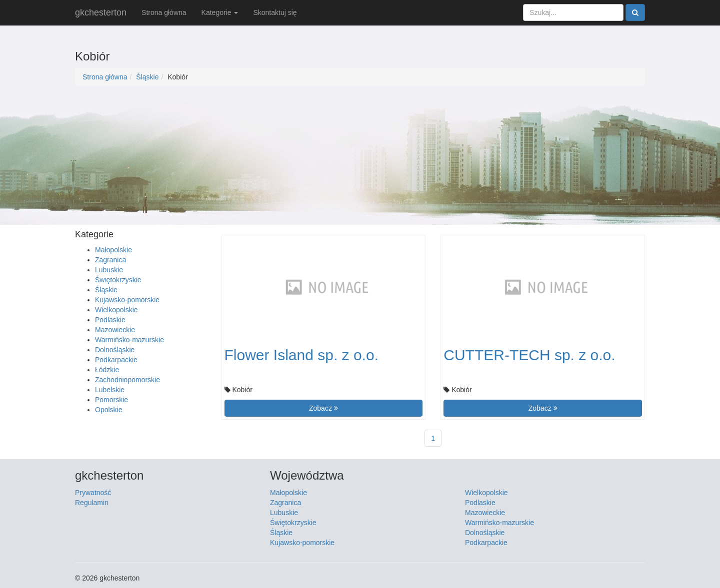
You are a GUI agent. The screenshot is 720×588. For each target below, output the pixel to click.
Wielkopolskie (116, 310)
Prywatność (93, 493)
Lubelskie (110, 390)
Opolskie (108, 410)
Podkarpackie (116, 360)
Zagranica (110, 260)
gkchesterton (101, 12)
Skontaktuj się (275, 12)
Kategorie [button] (220, 12)
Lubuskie (109, 270)
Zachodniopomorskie (127, 380)
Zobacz (323, 408)
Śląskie (147, 77)
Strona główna (164, 12)
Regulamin (92, 503)
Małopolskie (113, 250)
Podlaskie (110, 320)
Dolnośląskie (115, 350)
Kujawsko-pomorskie (127, 300)
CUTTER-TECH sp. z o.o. (529, 355)
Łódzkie (107, 370)
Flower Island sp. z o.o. (301, 355)
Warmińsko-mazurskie (129, 340)
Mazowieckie (115, 330)
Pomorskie (111, 400)
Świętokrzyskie (118, 280)
